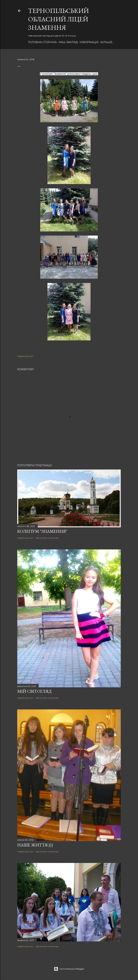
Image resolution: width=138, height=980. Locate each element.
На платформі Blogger (69, 969)
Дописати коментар (47, 538)
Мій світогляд (34, 691)
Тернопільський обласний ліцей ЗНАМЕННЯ (58, 19)
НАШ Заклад (68, 42)
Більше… (107, 42)
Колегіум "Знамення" (42, 531)
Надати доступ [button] (25, 356)
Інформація (89, 42)
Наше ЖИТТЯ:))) (35, 845)
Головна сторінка (42, 42)
